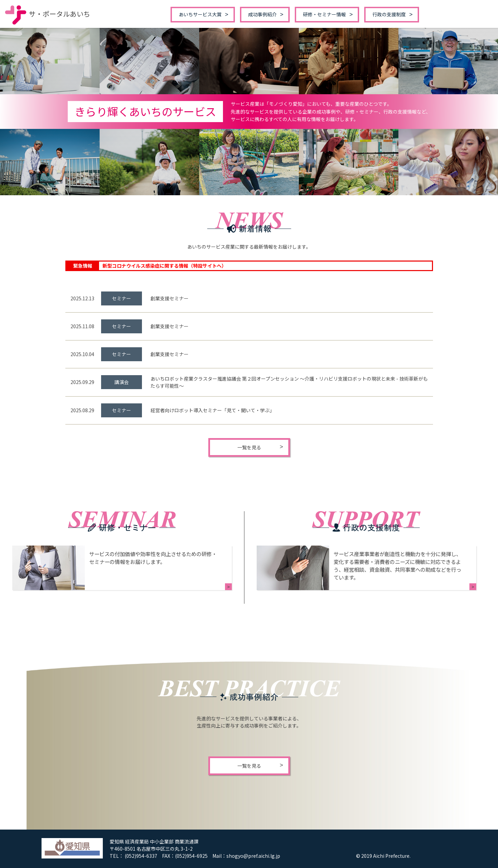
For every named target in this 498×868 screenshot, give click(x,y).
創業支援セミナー (170, 298)
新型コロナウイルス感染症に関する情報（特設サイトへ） (164, 266)
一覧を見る (249, 447)
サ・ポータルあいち (48, 14)
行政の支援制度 (389, 14)
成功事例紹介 (262, 14)
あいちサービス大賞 (200, 14)
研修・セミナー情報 (324, 14)
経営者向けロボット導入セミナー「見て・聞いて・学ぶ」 (212, 410)
